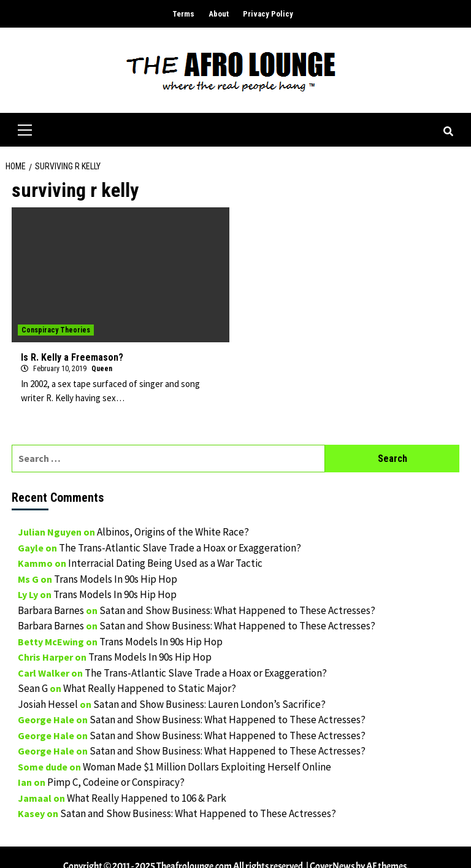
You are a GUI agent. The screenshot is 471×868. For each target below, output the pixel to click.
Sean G (33, 688)
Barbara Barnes (51, 610)
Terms (183, 14)
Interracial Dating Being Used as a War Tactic (165, 563)
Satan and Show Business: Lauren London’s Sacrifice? (209, 704)
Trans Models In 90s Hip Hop (116, 579)
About (219, 14)
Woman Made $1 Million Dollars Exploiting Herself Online (207, 767)
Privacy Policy (268, 14)
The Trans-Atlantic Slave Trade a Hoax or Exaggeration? (180, 548)
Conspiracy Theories (56, 330)
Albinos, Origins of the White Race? (173, 532)
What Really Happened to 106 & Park (147, 798)
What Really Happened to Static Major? (150, 688)
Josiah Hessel (48, 704)
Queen (102, 369)
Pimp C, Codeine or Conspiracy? (116, 782)
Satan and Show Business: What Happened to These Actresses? (237, 610)
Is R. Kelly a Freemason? (72, 357)
